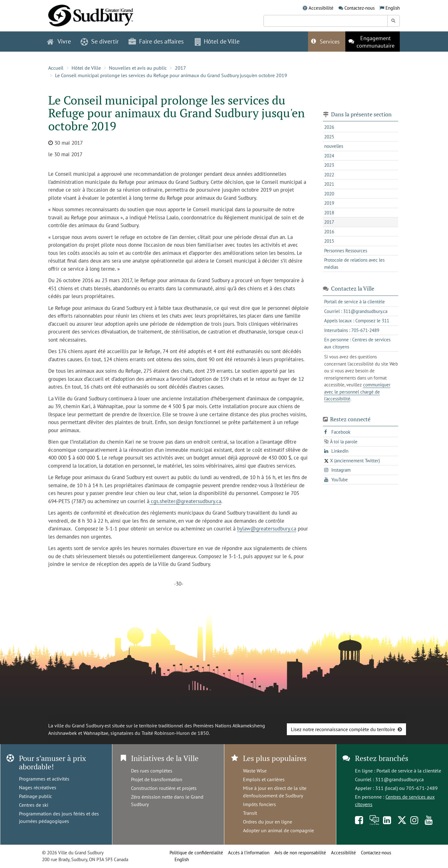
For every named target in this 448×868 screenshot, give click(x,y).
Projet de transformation (157, 779)
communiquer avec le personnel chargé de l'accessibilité (357, 392)
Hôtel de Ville (86, 68)
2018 (329, 213)
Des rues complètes (152, 771)
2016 (329, 232)
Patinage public (35, 796)
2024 (329, 156)
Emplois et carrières (264, 779)
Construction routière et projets (164, 788)
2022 (329, 175)
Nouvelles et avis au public (138, 68)
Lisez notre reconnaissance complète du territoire (343, 729)
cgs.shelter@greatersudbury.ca (185, 501)
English (393, 8)
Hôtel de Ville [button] (217, 41)
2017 (180, 68)
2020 (329, 194)
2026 (329, 127)
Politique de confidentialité (196, 853)
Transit (250, 813)
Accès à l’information (249, 853)
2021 (329, 184)
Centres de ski (34, 805)
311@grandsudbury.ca (399, 779)
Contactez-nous (359, 8)
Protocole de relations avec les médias (354, 264)
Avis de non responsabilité (300, 853)
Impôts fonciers (259, 804)
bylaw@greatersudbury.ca (267, 529)
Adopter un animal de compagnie (278, 830)
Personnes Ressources (346, 251)
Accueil (56, 68)
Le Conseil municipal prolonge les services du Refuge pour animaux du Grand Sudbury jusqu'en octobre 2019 (171, 75)
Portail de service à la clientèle (409, 771)
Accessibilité (321, 8)
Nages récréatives (38, 787)
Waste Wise (255, 771)
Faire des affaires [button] (156, 41)
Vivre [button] (59, 41)
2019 (329, 203)
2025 (329, 137)
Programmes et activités (44, 779)
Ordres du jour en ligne (268, 822)
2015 (329, 241)
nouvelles (334, 146)
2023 (329, 165)
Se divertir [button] (100, 41)
